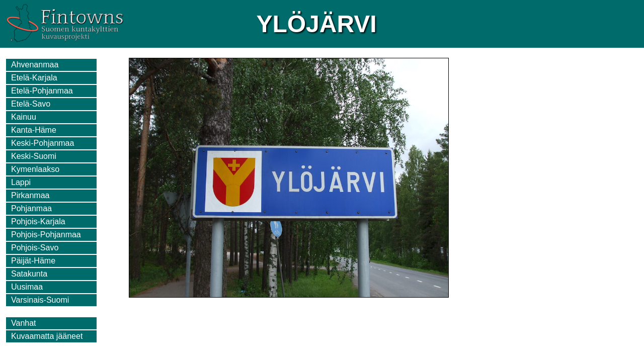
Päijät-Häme (33, 261)
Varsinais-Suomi (40, 300)
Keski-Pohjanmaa (43, 143)
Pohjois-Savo (35, 248)
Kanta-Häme (34, 130)
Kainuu (24, 117)
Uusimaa (27, 287)
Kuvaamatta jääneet (47, 336)
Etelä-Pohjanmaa (42, 91)
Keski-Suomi (34, 156)
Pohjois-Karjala (38, 221)
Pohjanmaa (31, 208)
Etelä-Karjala (34, 78)
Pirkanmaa (30, 195)
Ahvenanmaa (35, 65)
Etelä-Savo (31, 104)
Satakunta (29, 274)
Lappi (21, 182)
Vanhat (24, 323)
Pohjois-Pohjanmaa (46, 235)
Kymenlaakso (35, 169)
